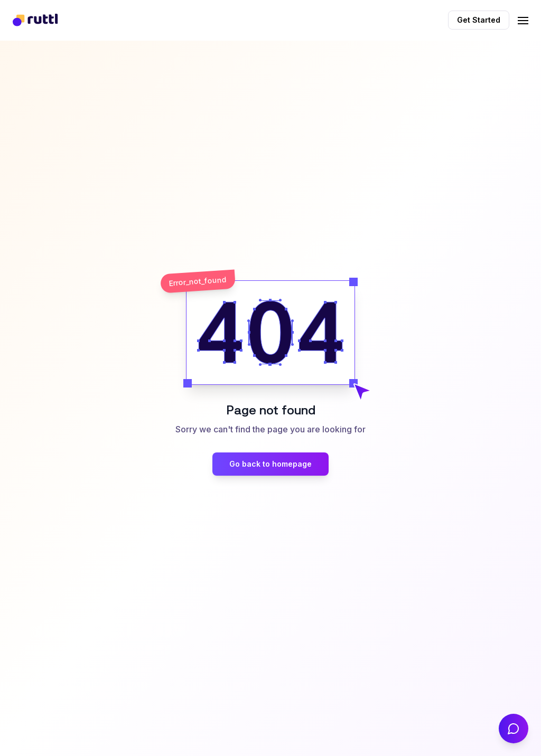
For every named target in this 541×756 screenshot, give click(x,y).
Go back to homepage (270, 464)
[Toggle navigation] (523, 19)
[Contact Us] (514, 729)
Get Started (479, 20)
